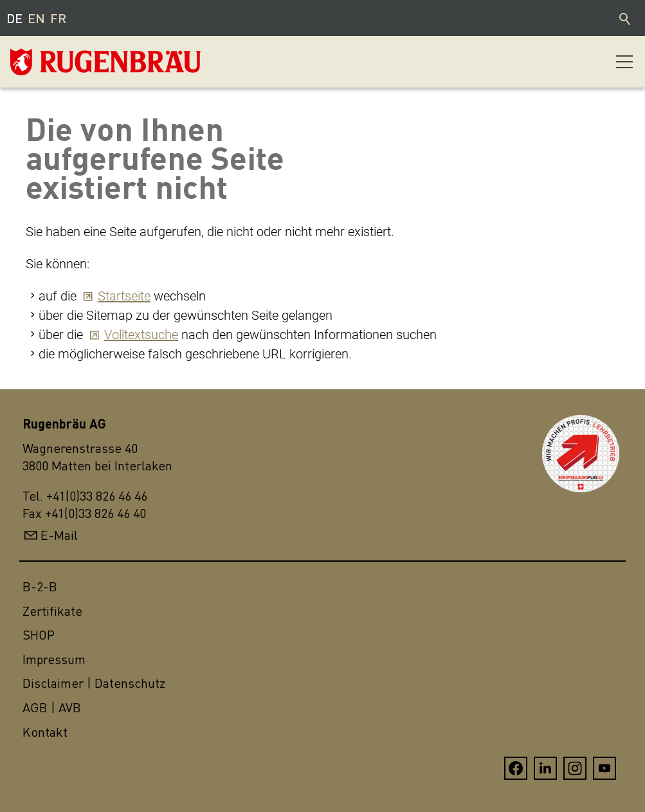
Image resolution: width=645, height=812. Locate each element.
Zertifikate (52, 611)
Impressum (54, 659)
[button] (624, 62)
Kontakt (45, 732)
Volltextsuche (141, 335)
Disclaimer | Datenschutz (94, 683)
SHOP (39, 635)
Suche (626, 18)
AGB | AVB (52, 707)
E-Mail (59, 535)
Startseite (124, 296)
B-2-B (40, 586)
